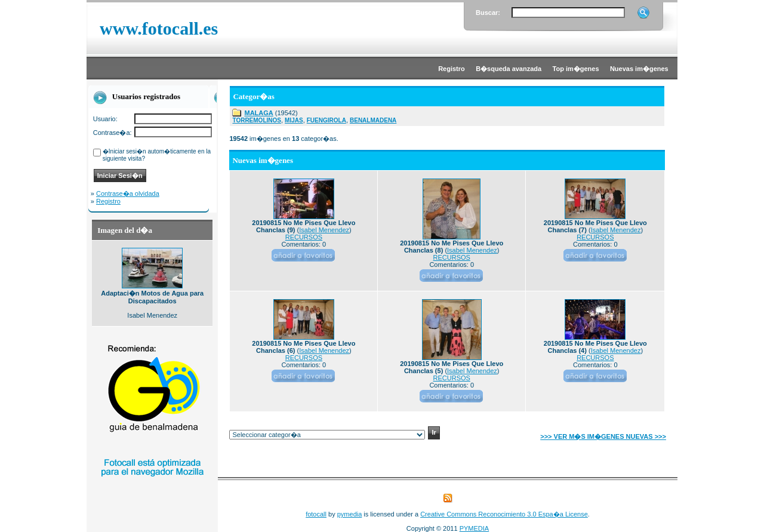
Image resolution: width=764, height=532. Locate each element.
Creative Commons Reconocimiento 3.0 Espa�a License (504, 514)
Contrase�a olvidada (128, 193)
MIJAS (294, 120)
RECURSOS (304, 237)
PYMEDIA (475, 528)
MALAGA (258, 113)
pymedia (350, 514)
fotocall (316, 514)
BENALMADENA (373, 120)
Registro (108, 201)
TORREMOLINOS (256, 120)
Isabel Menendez (324, 230)
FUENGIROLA (326, 120)
